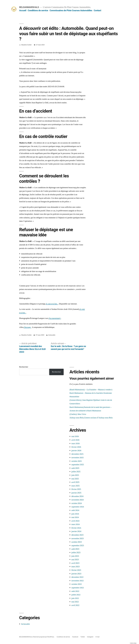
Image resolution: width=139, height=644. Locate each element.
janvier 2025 (76, 493)
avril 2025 (75, 482)
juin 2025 (75, 475)
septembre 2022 (78, 588)
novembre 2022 (78, 581)
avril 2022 (75, 605)
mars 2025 (76, 486)
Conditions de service (38, 10)
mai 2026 (75, 436)
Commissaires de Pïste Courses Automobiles (71, 10)
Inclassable (52, 335)
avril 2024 (75, 521)
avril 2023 (75, 563)
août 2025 (75, 468)
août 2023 (75, 549)
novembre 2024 (78, 500)
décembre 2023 (77, 535)
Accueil (23, 10)
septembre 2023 (78, 545)
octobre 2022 (77, 584)
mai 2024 (75, 517)
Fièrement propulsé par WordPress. (44, 637)
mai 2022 (75, 602)
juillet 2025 (76, 472)
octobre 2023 (77, 542)
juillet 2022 (76, 595)
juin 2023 (75, 556)
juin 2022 (75, 598)
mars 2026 (76, 444)
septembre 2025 (78, 465)
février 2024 (76, 528)
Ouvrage (28, 327)
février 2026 (76, 447)
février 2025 (76, 489)
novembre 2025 (78, 458)
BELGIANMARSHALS (29, 7)
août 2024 (75, 510)
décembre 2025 (77, 454)
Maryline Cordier (26, 45)
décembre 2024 (77, 496)
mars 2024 (76, 524)
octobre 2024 (77, 503)
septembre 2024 (78, 507)
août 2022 (75, 591)
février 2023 (76, 570)
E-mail (98, 637)
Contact (97, 10)
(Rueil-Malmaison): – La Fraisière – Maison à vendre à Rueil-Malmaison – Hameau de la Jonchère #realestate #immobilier (91, 393)
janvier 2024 (76, 531)
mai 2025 (75, 479)
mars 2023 (76, 567)
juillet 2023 (76, 553)
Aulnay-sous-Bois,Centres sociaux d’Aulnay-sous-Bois (91, 418)
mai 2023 (75, 560)
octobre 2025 (77, 461)
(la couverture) (55, 318)
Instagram (90, 637)
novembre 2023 (78, 538)
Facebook (75, 637)
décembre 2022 (77, 577)
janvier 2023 (76, 574)
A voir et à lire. (52, 304)
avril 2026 (75, 440)
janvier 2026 (76, 451)
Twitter (83, 637)
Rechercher (24, 367)
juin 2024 (75, 514)
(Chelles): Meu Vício (78, 414)
